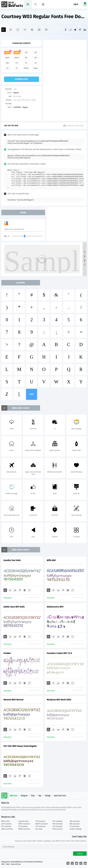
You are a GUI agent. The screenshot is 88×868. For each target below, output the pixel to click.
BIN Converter (75, 824)
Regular (16, 93)
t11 (17, 68)
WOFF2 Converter (42, 824)
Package (48, 796)
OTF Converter (58, 821)
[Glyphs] (25, 30)
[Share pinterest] (80, 30)
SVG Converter (75, 821)
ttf (7, 53)
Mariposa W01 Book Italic (59, 700)
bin (7, 63)
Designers (24, 796)
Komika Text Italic (12, 560)
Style (33, 796)
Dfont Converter (7, 829)
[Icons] (39, 30)
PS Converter (23, 826)
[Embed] (25, 590)
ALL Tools (39, 829)
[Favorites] (11, 30)
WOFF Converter (24, 824)
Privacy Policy (58, 829)
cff (36, 63)
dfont (26, 68)
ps (26, 63)
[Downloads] (15, 590)
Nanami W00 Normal (14, 700)
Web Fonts (14, 796)
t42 (7, 68)
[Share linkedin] (85, 30)
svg (26, 53)
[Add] (4, 30)
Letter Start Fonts (60, 796)
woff (7, 58)
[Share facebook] (66, 30)
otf (26, 58)
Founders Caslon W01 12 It (59, 653)
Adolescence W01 (55, 607)
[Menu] (43, 4)
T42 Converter (58, 826)
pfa (36, 58)
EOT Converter (6, 824)
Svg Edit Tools (23, 821)
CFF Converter (40, 826)
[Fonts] (46, 30)
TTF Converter (40, 821)
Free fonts (12, 5)
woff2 (17, 58)
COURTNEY (17, 107)
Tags (40, 796)
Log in (76, 4)
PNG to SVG (5, 821)
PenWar (7, 653)
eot (36, 53)
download (21, 79)
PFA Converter (58, 824)
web (17, 53)
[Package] (32, 30)
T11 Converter (74, 826)
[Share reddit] (70, 30)
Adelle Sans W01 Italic (14, 607)
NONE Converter (24, 829)
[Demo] (18, 30)
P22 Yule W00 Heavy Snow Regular (20, 746)
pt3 (17, 63)
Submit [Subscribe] (80, 854)
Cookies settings (76, 829)
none (36, 68)
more (32, 394)
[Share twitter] (75, 30)
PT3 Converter (6, 826)
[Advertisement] (65, 80)
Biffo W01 (51, 560)
